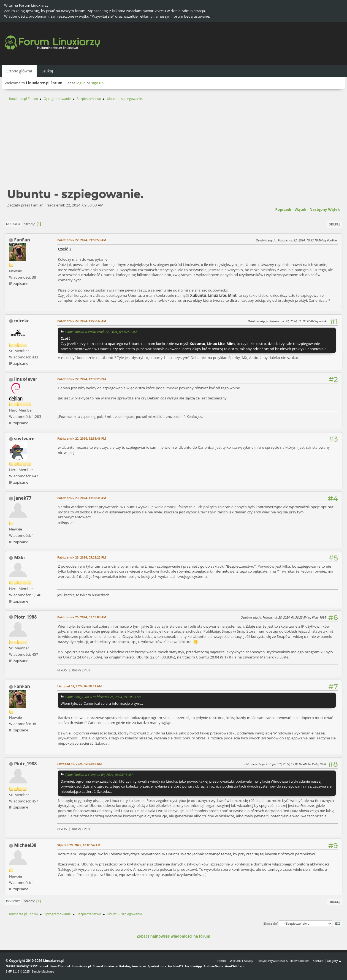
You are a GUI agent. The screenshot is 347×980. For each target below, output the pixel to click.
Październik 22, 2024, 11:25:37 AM (82, 321)
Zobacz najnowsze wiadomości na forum (173, 936)
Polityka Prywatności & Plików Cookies (283, 961)
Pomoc (222, 961)
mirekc (22, 321)
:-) (72, 522)
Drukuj (334, 224)
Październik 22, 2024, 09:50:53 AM (82, 240)
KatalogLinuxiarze (133, 966)
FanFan (22, 240)
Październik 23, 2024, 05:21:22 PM (82, 557)
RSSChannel (39, 966)
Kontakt (318, 961)
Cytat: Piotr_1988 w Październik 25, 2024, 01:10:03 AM (103, 697)
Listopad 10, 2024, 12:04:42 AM (79, 764)
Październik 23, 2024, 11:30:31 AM (82, 498)
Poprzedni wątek (291, 209)
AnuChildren (234, 966)
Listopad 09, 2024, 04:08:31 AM (79, 686)
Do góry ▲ (334, 961)
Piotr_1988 (25, 617)
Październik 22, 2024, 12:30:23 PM (82, 379)
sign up (97, 83)
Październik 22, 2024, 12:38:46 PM (82, 438)
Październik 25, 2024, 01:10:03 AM (82, 617)
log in (81, 83)
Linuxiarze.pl (81, 966)
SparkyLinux (157, 966)
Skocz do (270, 923)
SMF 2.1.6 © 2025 (18, 971)
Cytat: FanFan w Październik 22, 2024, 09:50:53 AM (101, 332)
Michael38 (25, 845)
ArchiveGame (213, 966)
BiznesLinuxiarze (105, 966)
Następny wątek (325, 209)
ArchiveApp (193, 966)
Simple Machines (43, 971)
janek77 (23, 498)
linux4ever (26, 379)
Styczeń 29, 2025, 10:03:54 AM (79, 845)
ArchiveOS (175, 966)
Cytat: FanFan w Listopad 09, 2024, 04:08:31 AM (99, 775)
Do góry (13, 901)
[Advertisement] (173, 147)
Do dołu (13, 224)
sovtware (24, 439)
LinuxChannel (60, 966)
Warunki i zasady (242, 961)
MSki (19, 557)
